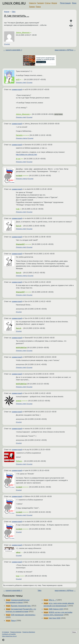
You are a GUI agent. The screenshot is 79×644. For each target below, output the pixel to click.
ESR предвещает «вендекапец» (23, 615)
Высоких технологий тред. (21, 606)
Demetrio (19, 135)
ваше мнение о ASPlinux (64, 50)
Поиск (38, 7)
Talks (14, 12)
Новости (33, 3)
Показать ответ (21, 83)
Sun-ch (19, 226)
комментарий (17, 90)
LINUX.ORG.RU (14, 3)
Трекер (32, 7)
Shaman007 (20, 244)
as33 (18, 80)
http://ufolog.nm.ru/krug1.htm (26, 155)
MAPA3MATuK (21, 348)
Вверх (74, 632)
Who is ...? (53, 600)
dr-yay (18, 159)
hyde (18, 209)
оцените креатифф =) (14, 50)
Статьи (48, 3)
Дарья (13, 621)
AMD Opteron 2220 (56, 609)
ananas (19, 401)
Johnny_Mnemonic (23, 33)
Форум (54, 3)
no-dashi (19, 176)
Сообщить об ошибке (9, 634)
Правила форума (16, 632)
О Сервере (6, 632)
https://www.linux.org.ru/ (9, 636)
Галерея (40, 3)
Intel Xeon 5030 (55, 618)
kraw (18, 576)
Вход (74, 3)
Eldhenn (19, 461)
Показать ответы (22, 138)
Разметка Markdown (29, 632)
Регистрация (65, 3)
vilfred (18, 552)
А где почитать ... (17, 16)
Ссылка (7, 44)
